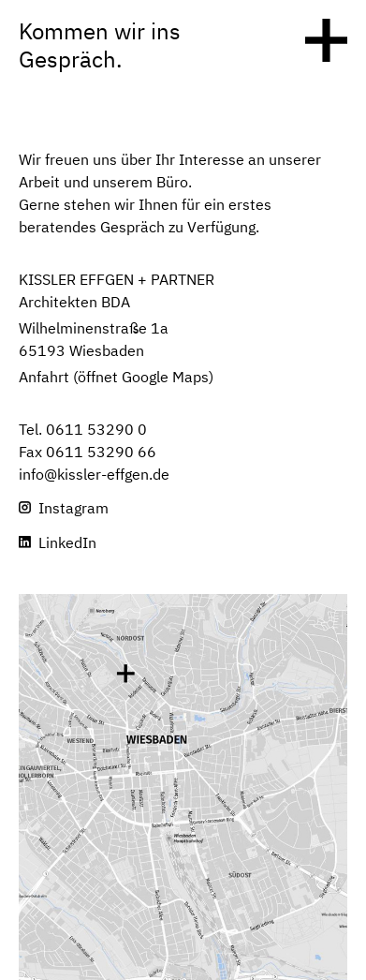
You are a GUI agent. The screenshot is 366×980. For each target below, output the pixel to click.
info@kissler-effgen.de (94, 476)
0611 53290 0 (96, 431)
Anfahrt (44, 379)
